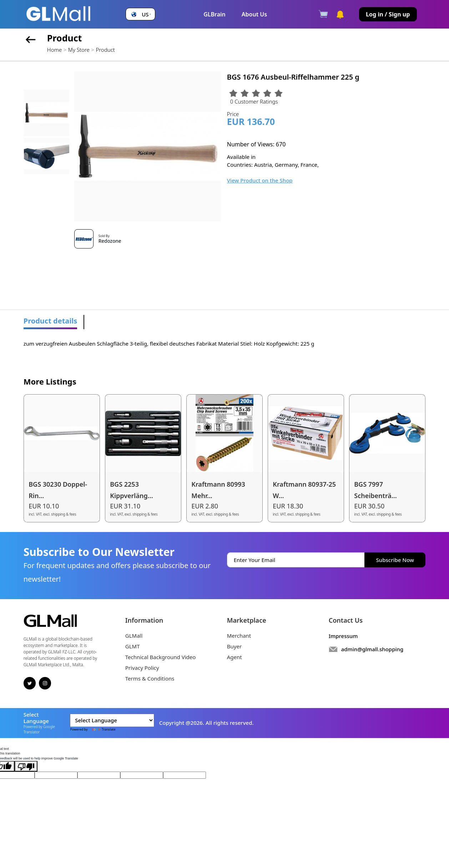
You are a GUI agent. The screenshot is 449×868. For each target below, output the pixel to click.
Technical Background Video (161, 657)
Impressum (343, 636)
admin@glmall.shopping (372, 649)
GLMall (134, 636)
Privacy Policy (142, 668)
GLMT (133, 646)
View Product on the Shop (260, 180)
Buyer (234, 646)
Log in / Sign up (388, 14)
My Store (79, 50)
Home (54, 50)
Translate (102, 729)
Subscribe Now (395, 560)
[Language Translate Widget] (112, 721)
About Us (254, 14)
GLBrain (215, 14)
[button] (140, 14)
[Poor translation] (26, 766)
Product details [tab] (51, 321)
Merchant (239, 636)
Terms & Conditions (150, 678)
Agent (234, 657)
